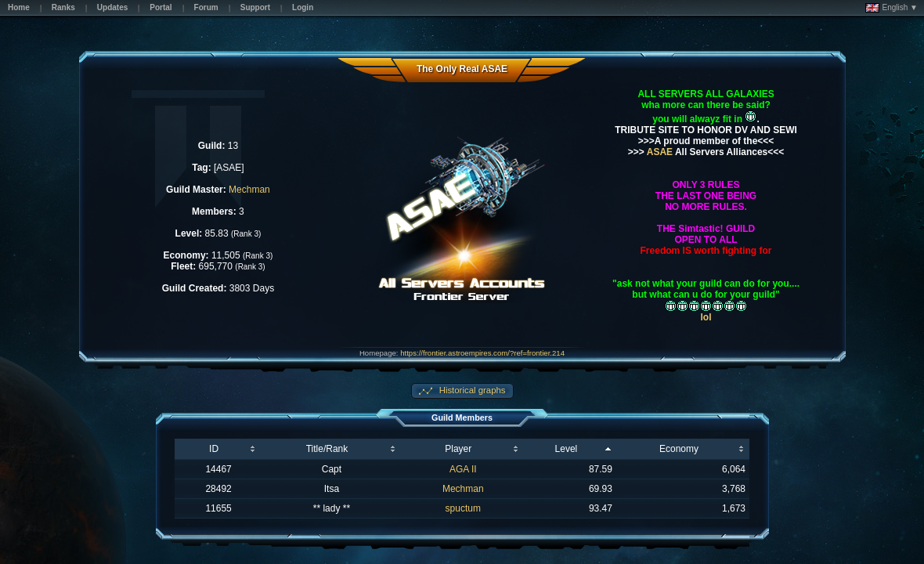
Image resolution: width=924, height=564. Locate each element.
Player (458, 449)
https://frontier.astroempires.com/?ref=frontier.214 (482, 353)
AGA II (463, 469)
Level (567, 449)
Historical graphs (471, 390)
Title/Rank (327, 449)
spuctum (463, 508)
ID (214, 449)
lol (706, 317)
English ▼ (892, 8)
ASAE (659, 152)
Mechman (249, 190)
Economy (679, 449)
